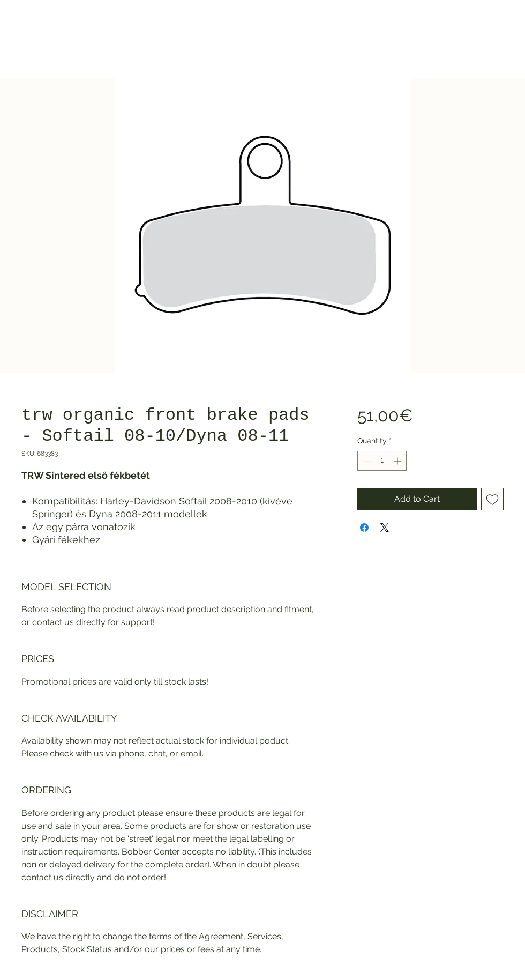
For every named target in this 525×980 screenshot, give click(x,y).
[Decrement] (366, 461)
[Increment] (398, 461)
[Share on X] (385, 528)
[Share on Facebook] (364, 528)
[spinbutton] (382, 461)
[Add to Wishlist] (492, 499)
